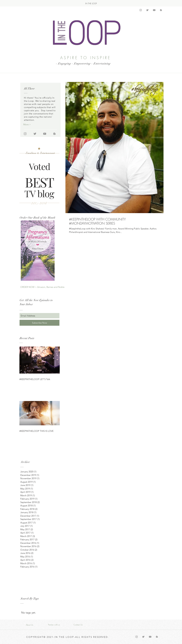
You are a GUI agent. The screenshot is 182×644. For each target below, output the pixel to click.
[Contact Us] (78, 625)
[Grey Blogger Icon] (161, 10)
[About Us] (29, 625)
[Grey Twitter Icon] (147, 10)
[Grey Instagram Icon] (141, 10)
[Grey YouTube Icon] (154, 10)
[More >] (34, 125)
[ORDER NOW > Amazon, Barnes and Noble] (42, 287)
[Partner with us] (54, 625)
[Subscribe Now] (39, 323)
